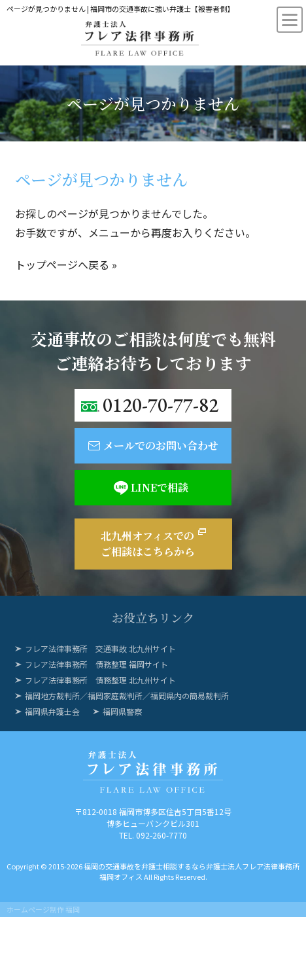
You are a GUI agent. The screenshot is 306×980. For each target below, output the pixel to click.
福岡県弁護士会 (52, 711)
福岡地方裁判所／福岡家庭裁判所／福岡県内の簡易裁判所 (127, 696)
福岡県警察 (122, 711)
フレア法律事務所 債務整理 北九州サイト (100, 680)
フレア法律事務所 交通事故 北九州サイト (100, 648)
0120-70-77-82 (161, 405)
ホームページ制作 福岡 (43, 909)
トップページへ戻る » (66, 264)
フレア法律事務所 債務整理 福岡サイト (96, 664)
